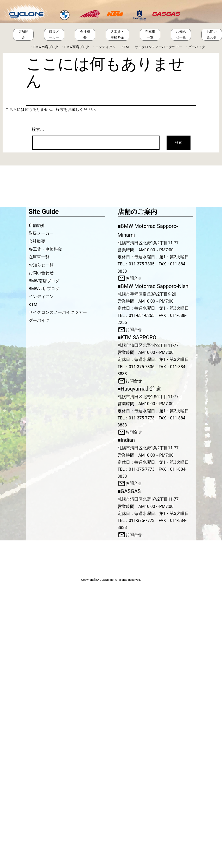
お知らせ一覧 (181, 34)
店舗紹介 (23, 34)
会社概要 (85, 34)
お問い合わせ (212, 34)
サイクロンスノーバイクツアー (158, 47)
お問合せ (134, 278)
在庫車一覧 (150, 34)
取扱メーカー (54, 34)
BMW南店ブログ (46, 47)
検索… (38, 129)
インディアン (105, 47)
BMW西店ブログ (77, 47)
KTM (125, 47)
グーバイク (197, 47)
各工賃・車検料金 (117, 34)
